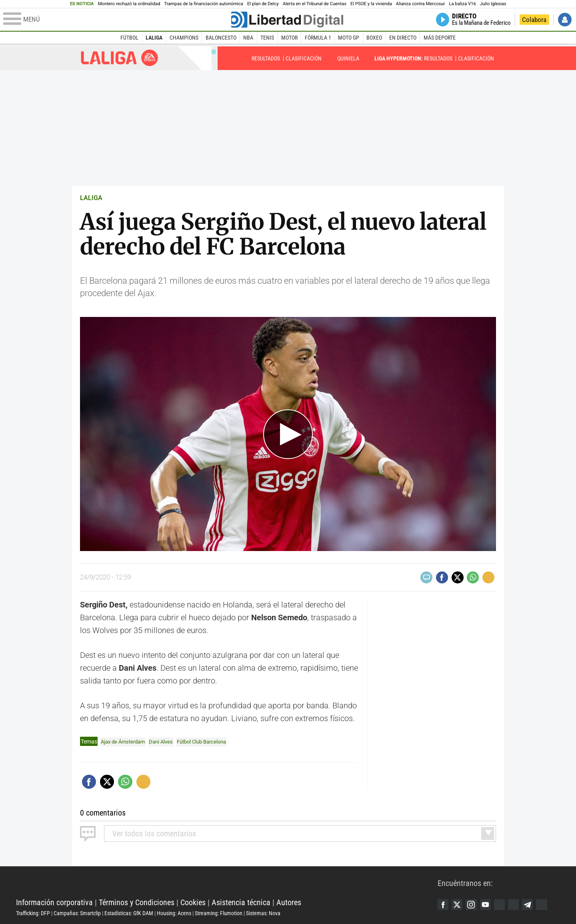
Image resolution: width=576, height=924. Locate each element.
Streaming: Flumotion (219, 913)
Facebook (444, 904)
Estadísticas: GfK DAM (129, 913)
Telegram (535, 904)
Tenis (267, 38)
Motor (289, 38)
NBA (248, 38)
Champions (184, 38)
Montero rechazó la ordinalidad (129, 4)
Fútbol (129, 38)
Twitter (459, 904)
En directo (403, 38)
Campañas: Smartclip (77, 913)
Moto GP (349, 38)
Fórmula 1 (318, 38)
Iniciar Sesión (565, 20)
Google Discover (504, 904)
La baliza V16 (462, 4)
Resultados (266, 58)
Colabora (534, 20)
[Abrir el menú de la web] (116, 20)
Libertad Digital (227, 882)
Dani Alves (166, 742)
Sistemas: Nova (263, 913)
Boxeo (374, 38)
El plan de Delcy (263, 4)
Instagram (474, 904)
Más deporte (440, 38)
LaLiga (154, 38)
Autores (289, 902)
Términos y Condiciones (137, 902)
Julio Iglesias (493, 4)
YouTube (489, 904)
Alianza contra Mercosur (420, 4)
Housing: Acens (174, 913)
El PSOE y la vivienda (371, 4)
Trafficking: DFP (33, 913)
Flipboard (520, 904)
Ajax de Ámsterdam (125, 742)
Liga (120, 58)
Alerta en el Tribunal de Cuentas (315, 4)
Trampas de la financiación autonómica (204, 4)
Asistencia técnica (241, 902)
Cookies (193, 902)
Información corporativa (54, 902)
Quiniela (348, 58)
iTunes (550, 904)
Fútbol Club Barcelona (210, 742)
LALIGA (91, 198)
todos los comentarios (154, 833)
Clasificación (304, 58)
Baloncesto (221, 38)
